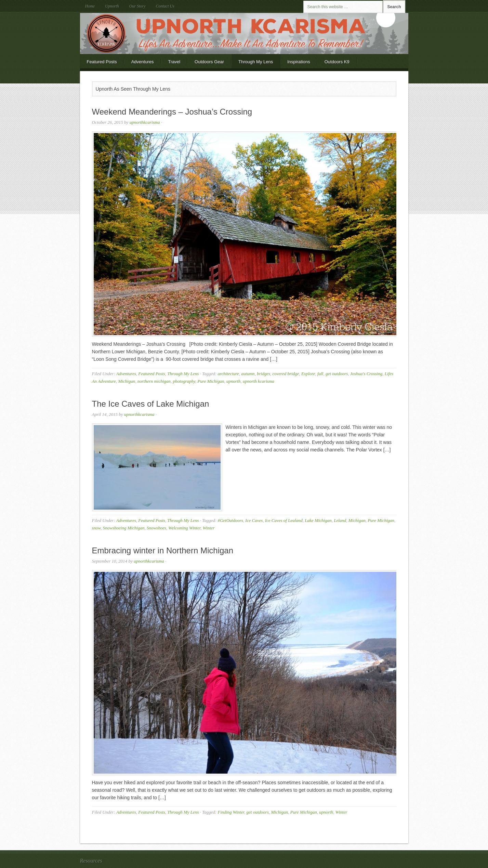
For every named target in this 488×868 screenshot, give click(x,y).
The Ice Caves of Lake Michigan (151, 404)
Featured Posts (102, 62)
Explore (308, 374)
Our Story (137, 6)
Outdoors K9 (337, 62)
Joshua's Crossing (366, 374)
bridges (263, 374)
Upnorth (112, 6)
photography (184, 381)
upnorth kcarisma (259, 381)
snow (96, 528)
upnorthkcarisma (145, 122)
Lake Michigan (318, 520)
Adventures (143, 62)
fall (320, 374)
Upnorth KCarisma (244, 34)
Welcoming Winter (185, 528)
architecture (228, 374)
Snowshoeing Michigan (124, 528)
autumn (248, 374)
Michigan (127, 381)
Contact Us (165, 6)
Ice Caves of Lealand (284, 520)
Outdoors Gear (209, 62)
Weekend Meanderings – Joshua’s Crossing (172, 112)
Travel (174, 62)
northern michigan (154, 381)
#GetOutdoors (230, 520)
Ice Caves (254, 520)
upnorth (233, 381)
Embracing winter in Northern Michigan (163, 550)
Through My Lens (256, 62)
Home (90, 6)
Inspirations (299, 62)
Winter (209, 528)
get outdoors (337, 374)
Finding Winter (231, 812)
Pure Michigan (211, 381)
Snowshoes (156, 528)
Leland (340, 520)
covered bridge (286, 374)
